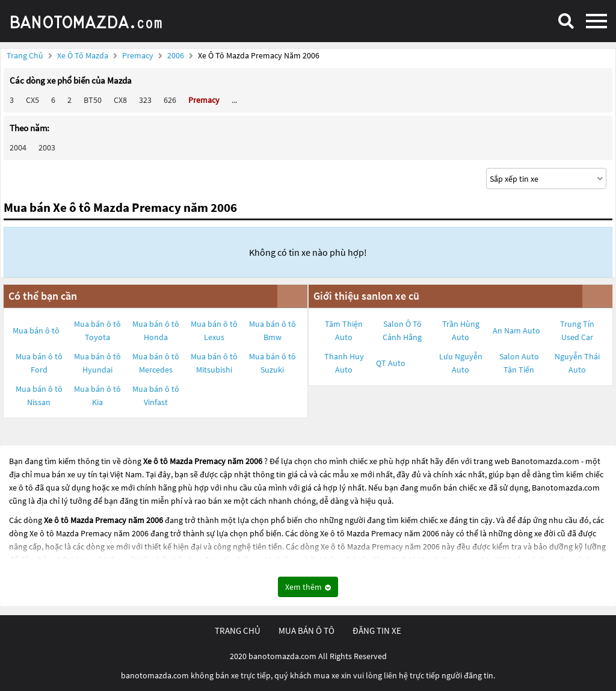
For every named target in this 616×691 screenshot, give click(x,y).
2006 (177, 55)
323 (145, 100)
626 (170, 100)
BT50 (93, 100)
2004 (18, 147)
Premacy (139, 55)
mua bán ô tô (306, 631)
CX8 (120, 100)
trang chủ (238, 631)
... (234, 100)
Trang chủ (25, 55)
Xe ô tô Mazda (83, 55)
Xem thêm (308, 587)
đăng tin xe (377, 631)
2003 (47, 147)
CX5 (32, 100)
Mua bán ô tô (36, 330)
